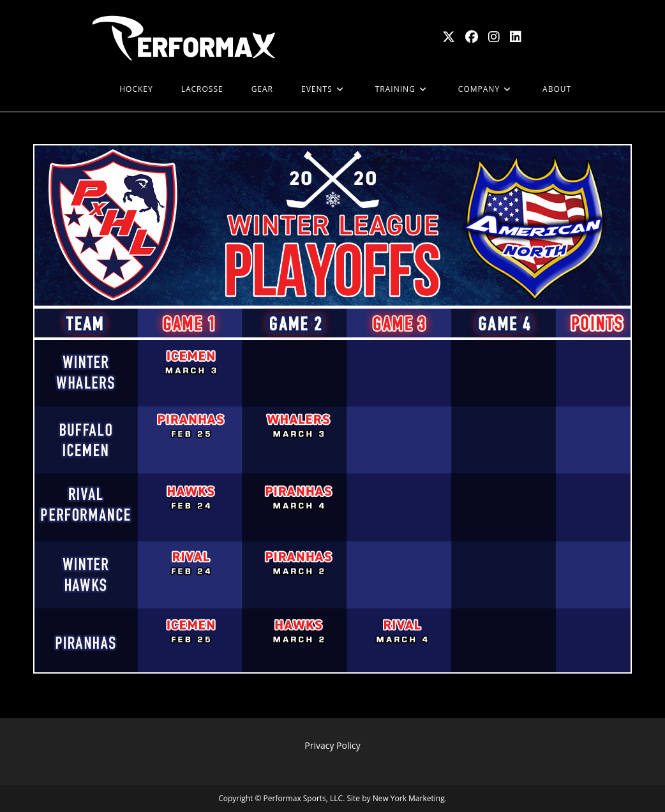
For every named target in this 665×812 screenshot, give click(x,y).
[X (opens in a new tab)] (449, 37)
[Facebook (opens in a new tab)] (472, 37)
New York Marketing (409, 798)
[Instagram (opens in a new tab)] (494, 37)
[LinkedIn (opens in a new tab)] (516, 37)
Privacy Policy (332, 745)
